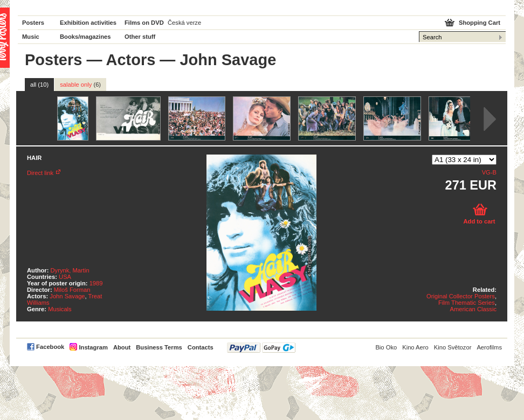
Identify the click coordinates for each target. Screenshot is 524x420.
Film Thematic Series (467, 303)
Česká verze (184, 23)
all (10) (39, 85)
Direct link (40, 173)
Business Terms (159, 347)
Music (31, 37)
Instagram (93, 347)
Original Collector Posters (461, 296)
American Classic (473, 309)
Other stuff (140, 37)
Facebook (50, 347)
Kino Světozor (453, 347)
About (122, 347)
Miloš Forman (72, 290)
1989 (96, 283)
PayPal (261, 348)
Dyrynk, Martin (70, 270)
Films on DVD (144, 23)
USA (65, 277)
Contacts (201, 347)
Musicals (60, 309)
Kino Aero (415, 347)
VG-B (489, 172)
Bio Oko (386, 347)
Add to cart (479, 221)
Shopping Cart (480, 23)
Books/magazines (85, 37)
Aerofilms (489, 347)
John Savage (67, 296)
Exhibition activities (88, 23)
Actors (130, 60)
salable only (80, 85)
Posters (33, 23)
